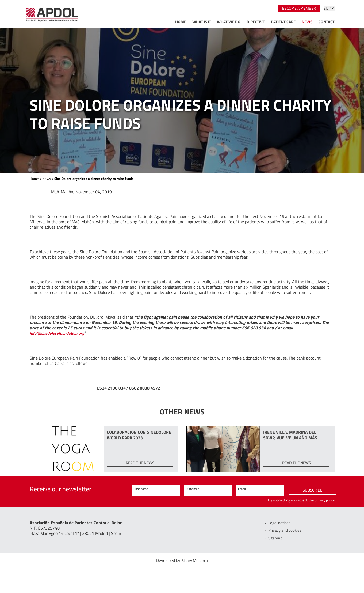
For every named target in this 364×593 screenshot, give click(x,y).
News (307, 22)
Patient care (283, 22)
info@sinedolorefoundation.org (60, 333)
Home (181, 22)
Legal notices (281, 527)
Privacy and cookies (287, 535)
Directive (256, 22)
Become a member (299, 8)
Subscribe (312, 494)
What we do (229, 22)
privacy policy (324, 504)
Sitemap (276, 542)
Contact (327, 22)
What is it (202, 22)
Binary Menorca (195, 565)
